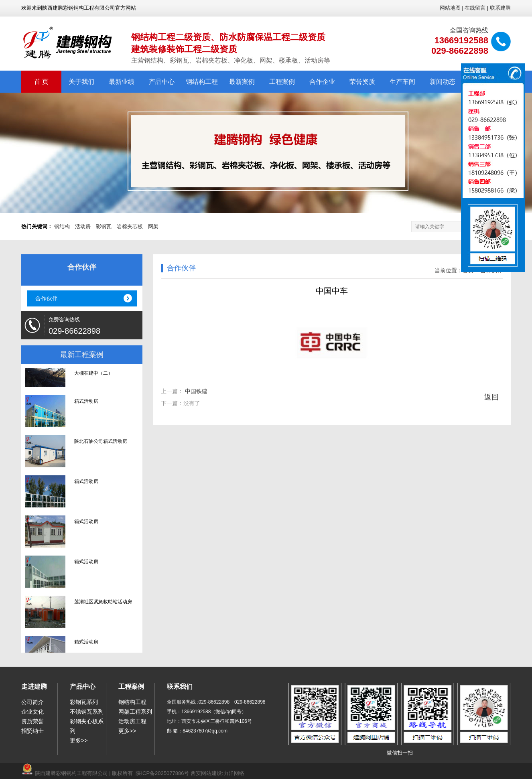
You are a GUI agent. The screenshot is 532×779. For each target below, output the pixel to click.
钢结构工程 (202, 82)
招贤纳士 (32, 731)
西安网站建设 (206, 773)
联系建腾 (500, 8)
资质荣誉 (32, 721)
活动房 (83, 226)
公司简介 (32, 702)
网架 (153, 226)
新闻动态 (443, 82)
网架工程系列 (135, 712)
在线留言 (475, 8)
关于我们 (81, 82)
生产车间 (402, 82)
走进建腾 (34, 687)
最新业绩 (122, 82)
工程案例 (282, 82)
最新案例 (242, 82)
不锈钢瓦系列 (87, 712)
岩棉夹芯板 (130, 226)
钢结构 (62, 226)
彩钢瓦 (104, 226)
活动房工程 (132, 721)
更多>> (79, 740)
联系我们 (180, 687)
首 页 (41, 82)
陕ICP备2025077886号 (162, 773)
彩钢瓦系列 (84, 702)
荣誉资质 (362, 82)
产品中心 (162, 82)
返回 (491, 397)
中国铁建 (196, 391)
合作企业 (322, 82)
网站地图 (450, 8)
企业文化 (32, 712)
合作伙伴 (47, 298)
